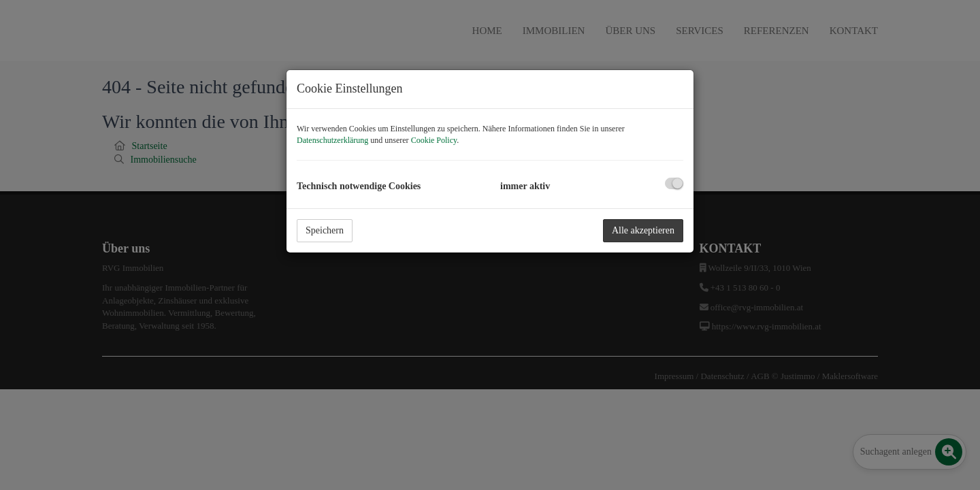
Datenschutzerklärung (332, 140)
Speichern (325, 230)
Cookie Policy (434, 140)
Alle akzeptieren (643, 230)
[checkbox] (674, 183)
